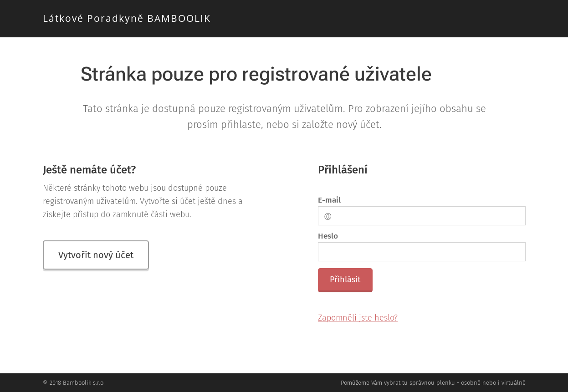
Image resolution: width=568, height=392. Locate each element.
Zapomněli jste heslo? (358, 318)
